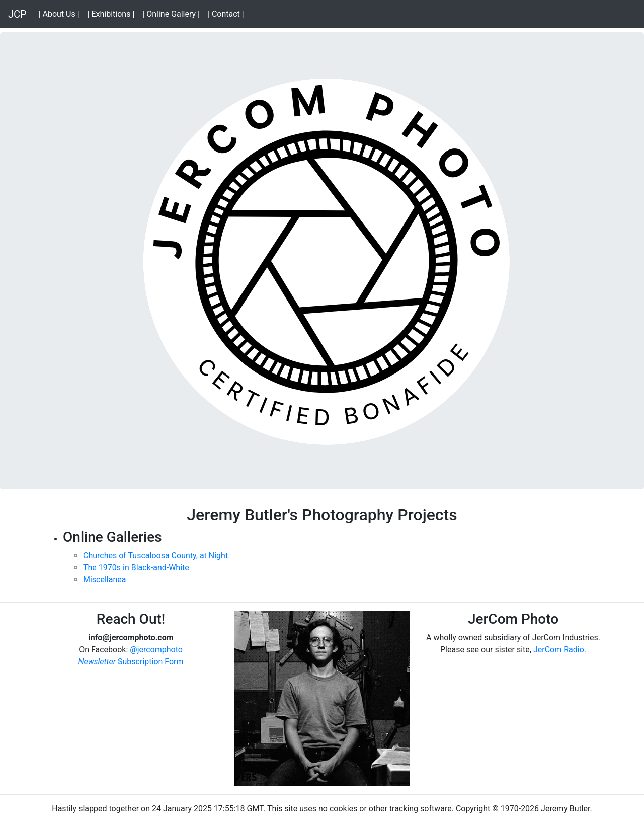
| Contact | (228, 13)
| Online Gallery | (173, 13)
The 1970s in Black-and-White (136, 568)
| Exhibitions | (113, 13)
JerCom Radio (559, 650)
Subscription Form (131, 662)
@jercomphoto (156, 650)
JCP (17, 14)
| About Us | (61, 13)
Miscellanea (104, 580)
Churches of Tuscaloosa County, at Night (155, 555)
